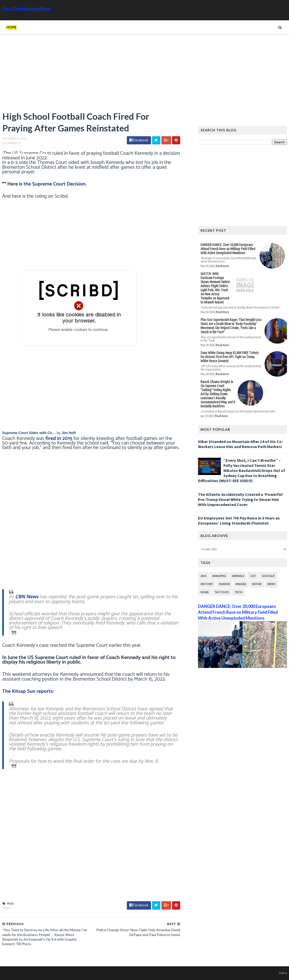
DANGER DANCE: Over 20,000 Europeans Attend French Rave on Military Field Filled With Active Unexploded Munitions (228, 249)
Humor (224, 584)
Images (241, 584)
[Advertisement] (91, 75)
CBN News (27, 597)
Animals (238, 576)
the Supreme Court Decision (55, 184)
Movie (257, 584)
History (207, 584)
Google (268, 576)
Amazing (219, 576)
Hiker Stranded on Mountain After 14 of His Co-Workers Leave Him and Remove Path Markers (241, 444)
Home (11, 27)
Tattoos (222, 592)
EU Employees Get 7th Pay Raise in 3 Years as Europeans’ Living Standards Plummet (239, 520)
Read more (223, 266)
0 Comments (11, 143)
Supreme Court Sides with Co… (29, 433)
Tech (238, 592)
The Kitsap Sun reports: (28, 691)
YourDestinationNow (27, 9)
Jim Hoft (69, 433)
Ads (203, 576)
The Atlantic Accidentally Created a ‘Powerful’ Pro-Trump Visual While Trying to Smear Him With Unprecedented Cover (241, 499)
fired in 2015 (59, 439)
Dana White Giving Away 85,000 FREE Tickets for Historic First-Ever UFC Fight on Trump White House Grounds (230, 357)
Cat (253, 576)
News (6, 908)
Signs (205, 592)
